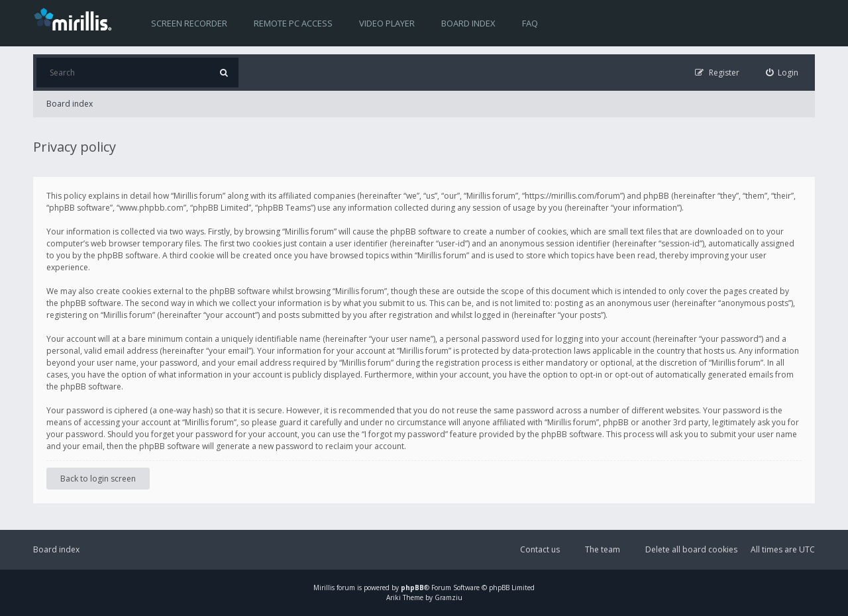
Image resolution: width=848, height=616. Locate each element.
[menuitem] (782, 73)
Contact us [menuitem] (540, 549)
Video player (387, 23)
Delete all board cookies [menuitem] (691, 549)
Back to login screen (98, 479)
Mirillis (324, 588)
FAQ (530, 23)
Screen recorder (189, 23)
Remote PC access (293, 23)
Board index (468, 23)
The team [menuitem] (603, 549)
